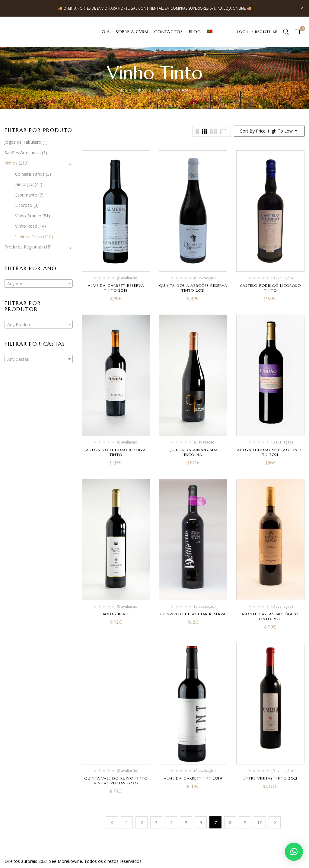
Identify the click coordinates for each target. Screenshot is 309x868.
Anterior (112, 822)
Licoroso (24, 205)
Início (122, 90)
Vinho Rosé (26, 226)
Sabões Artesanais (23, 153)
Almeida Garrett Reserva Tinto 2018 (116, 288)
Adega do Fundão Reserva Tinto (116, 452)
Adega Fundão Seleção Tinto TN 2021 (270, 452)
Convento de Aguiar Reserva (193, 614)
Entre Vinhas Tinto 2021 (271, 778)
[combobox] (39, 283)
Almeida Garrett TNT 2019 (193, 778)
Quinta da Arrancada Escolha (193, 452)
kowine (75, 861)
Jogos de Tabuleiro (23, 142)
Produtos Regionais (24, 247)
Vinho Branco (28, 216)
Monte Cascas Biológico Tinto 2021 (270, 616)
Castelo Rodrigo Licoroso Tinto (270, 288)
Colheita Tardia (30, 174)
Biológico (24, 184)
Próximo (275, 822)
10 (260, 822)
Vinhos (140, 90)
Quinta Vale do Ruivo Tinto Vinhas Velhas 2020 (116, 781)
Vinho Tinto (163, 90)
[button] (299, 32)
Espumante (26, 195)
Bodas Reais (116, 614)
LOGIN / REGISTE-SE (257, 32)
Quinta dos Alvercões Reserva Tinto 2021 (193, 288)
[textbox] (39, 284)
